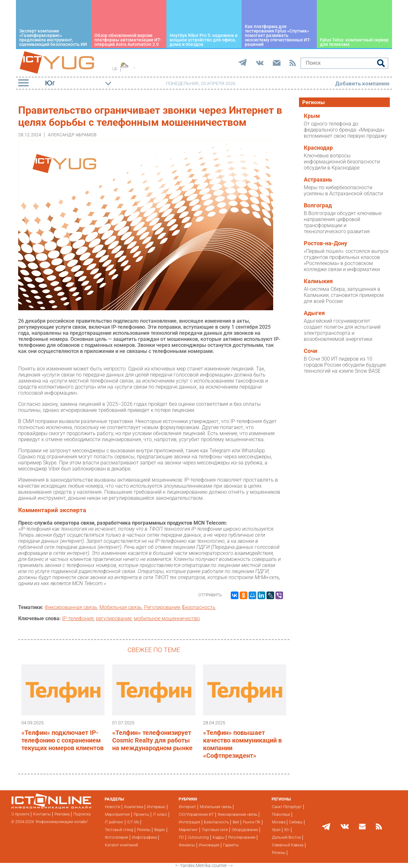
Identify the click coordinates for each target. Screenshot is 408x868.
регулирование (114, 618)
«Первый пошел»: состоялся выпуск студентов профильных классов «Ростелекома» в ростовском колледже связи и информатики (346, 260)
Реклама (62, 814)
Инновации (209, 845)
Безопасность (199, 607)
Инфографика (144, 837)
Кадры (219, 837)
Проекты (141, 814)
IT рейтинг (114, 822)
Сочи (310, 351)
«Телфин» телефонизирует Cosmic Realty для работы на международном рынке (152, 740)
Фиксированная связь (71, 607)
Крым (312, 116)
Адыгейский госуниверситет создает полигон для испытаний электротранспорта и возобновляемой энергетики (342, 330)
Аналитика (134, 807)
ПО (181, 837)
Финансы (187, 845)
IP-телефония (78, 618)
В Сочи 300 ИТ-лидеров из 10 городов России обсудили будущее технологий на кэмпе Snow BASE (345, 365)
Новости (113, 807)
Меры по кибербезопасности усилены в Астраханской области (343, 190)
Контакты (42, 814)
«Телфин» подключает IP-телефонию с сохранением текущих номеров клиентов (62, 740)
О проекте (20, 814)
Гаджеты (231, 845)
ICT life (133, 822)
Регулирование (162, 607)
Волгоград (318, 205)
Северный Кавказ (288, 845)
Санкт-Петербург (287, 807)
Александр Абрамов (72, 135)
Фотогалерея (117, 837)
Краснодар (318, 148)
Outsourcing (198, 837)
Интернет (187, 807)
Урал (276, 830)
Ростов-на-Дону (325, 243)
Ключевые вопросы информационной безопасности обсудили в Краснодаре (342, 162)
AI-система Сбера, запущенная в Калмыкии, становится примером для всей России (344, 295)
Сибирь (296, 822)
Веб (236, 822)
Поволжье (281, 814)
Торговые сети (215, 830)
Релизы (144, 830)
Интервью (156, 807)
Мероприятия (117, 814)
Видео (160, 830)
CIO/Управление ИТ (196, 814)
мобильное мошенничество (167, 618)
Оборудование (245, 830)
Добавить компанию (362, 83)
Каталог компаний (121, 845)
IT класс (160, 814)
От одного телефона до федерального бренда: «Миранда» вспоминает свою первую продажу (345, 130)
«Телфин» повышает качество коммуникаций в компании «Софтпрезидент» (242, 744)
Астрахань (318, 180)
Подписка (82, 814)
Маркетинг (188, 830)
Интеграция (189, 822)
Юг (287, 830)
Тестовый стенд (119, 830)
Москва (279, 822)
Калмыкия (318, 281)
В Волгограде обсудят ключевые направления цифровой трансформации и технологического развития (343, 222)
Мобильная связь (121, 607)
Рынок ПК (252, 822)
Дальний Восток (286, 837)
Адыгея (314, 313)
